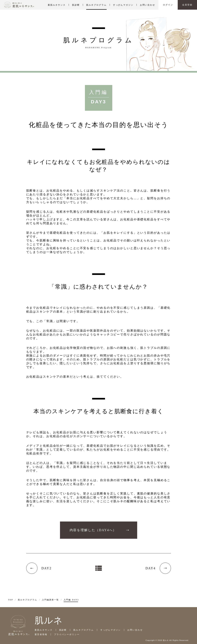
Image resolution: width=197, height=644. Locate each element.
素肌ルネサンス (57, 5)
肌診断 (76, 5)
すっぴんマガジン (123, 5)
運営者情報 (41, 634)
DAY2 (47, 568)
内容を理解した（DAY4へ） (93, 530)
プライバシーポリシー (67, 634)
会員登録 (187, 5)
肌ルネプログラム (96, 5)
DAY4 (150, 568)
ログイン (168, 5)
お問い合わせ (148, 5)
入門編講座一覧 (50, 600)
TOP (11, 600)
